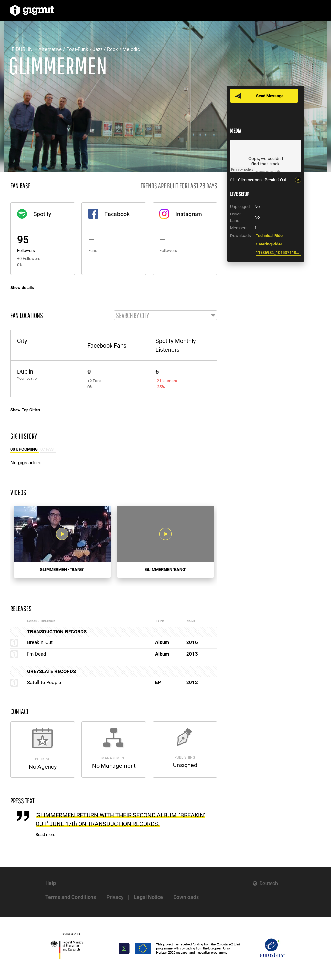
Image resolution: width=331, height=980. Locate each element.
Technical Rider (270, 236)
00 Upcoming (25, 449)
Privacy (115, 897)
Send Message (270, 96)
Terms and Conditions (71, 897)
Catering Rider (269, 244)
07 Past (48, 449)
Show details (22, 288)
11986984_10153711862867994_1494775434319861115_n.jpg (278, 252)
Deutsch (269, 884)
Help (51, 883)
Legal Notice (148, 897)
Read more (45, 834)
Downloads (186, 897)
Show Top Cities (25, 410)
